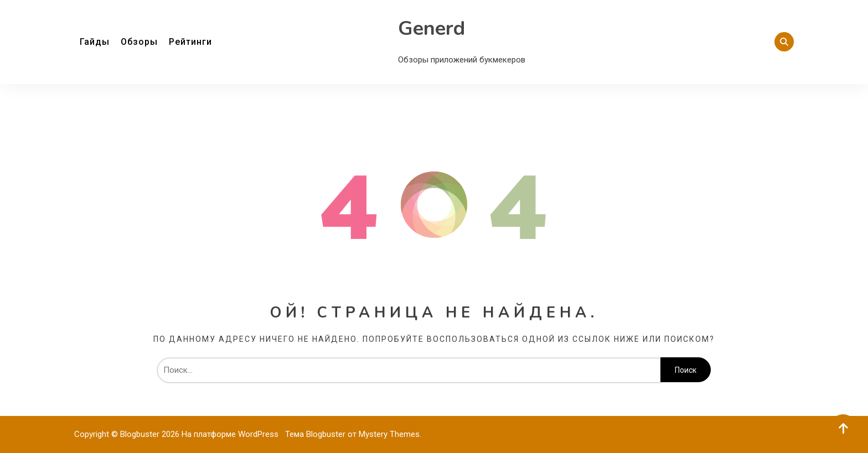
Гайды (95, 42)
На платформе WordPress (231, 434)
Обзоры (139, 42)
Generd (432, 28)
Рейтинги (190, 42)
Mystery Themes (389, 434)
